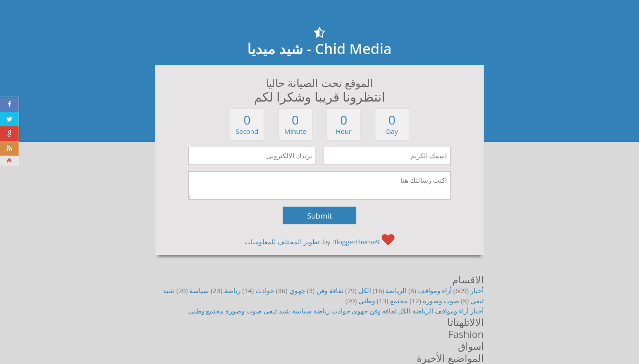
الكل (365, 290)
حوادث (265, 290)
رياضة (232, 290)
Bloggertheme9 (356, 242)
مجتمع (399, 301)
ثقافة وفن (330, 290)
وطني (367, 301)
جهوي (297, 290)
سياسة (199, 290)
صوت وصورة (441, 301)
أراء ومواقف (435, 290)
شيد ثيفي (277, 311)
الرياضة (396, 290)
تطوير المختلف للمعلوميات (282, 242)
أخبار (477, 290)
